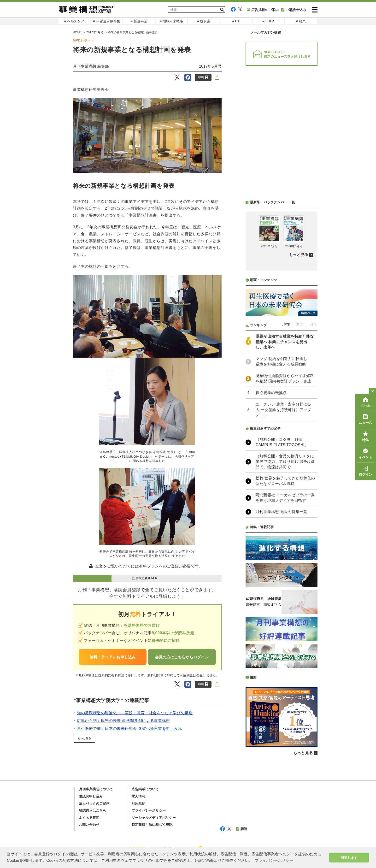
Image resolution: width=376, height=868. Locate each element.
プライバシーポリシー (149, 810)
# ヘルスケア (74, 21)
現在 (286, 324)
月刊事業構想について (96, 789)
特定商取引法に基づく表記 (152, 825)
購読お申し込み (91, 796)
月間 (314, 324)
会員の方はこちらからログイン (182, 657)
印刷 (203, 77)
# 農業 (301, 21)
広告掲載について (145, 789)
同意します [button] (349, 858)
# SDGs (268, 21)
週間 (300, 324)
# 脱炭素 (204, 21)
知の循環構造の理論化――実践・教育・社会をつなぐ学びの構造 (135, 713)
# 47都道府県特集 (107, 21)
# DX (236, 21)
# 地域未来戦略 (171, 21)
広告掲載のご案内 (263, 10)
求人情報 (138, 796)
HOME (77, 32)
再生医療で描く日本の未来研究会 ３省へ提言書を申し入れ (129, 729)
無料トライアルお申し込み (113, 657)
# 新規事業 (139, 21)
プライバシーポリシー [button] (274, 860)
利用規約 (138, 803)
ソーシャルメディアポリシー (154, 818)
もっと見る (84, 738)
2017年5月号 (95, 32)
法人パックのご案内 (94, 803)
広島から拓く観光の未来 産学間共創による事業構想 (123, 721)
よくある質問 (89, 818)
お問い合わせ (89, 825)
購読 (242, 829)
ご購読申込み (294, 10)
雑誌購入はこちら (93, 810)
